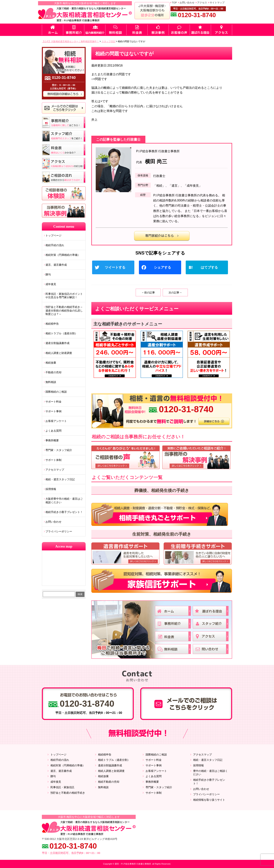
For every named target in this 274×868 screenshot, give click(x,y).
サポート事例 (53, 411)
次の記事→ (175, 293)
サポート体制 (53, 460)
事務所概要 (52, 440)
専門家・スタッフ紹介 (59, 450)
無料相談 (51, 382)
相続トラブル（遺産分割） (61, 333)
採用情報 (51, 489)
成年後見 (51, 284)
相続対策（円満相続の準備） (63, 255)
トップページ (53, 235)
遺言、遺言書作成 (56, 265)
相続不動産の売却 (109, 782)
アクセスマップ (55, 470)
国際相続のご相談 (56, 392)
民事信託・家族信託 (62, 787)
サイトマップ (217, 3)
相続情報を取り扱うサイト (209, 800)
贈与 (48, 274)
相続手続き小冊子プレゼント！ (64, 512)
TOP (174, 3)
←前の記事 (148, 293)
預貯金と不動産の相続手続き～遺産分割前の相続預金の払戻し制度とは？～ (64, 310)
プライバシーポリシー (59, 531)
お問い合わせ (187, 3)
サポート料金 (53, 402)
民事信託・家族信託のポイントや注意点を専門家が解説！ (64, 296)
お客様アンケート (56, 421)
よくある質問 (53, 431)
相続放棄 (51, 363)
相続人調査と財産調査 (59, 353)
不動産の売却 (53, 372)
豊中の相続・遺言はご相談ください (210, 773)
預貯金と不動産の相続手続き (68, 793)
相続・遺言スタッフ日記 (60, 479)
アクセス (202, 3)
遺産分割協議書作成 (57, 343)
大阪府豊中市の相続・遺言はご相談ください (64, 500)
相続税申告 (52, 324)
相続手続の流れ (55, 245)
